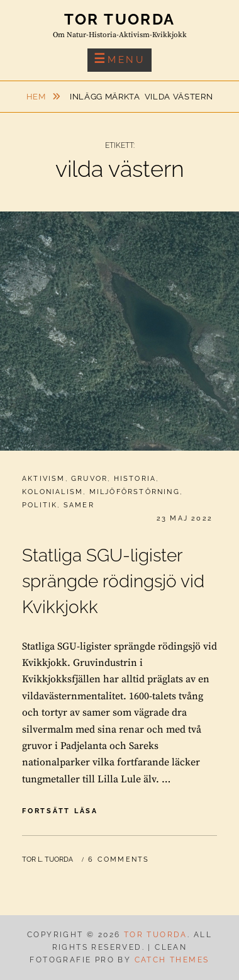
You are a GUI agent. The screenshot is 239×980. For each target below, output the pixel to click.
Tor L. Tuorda (47, 859)
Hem (37, 97)
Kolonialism (53, 492)
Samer (79, 505)
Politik (40, 505)
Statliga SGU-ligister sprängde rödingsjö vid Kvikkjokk (113, 581)
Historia (135, 479)
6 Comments (119, 859)
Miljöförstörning (135, 492)
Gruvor (89, 479)
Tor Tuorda (120, 19)
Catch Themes (172, 960)
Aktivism (44, 479)
